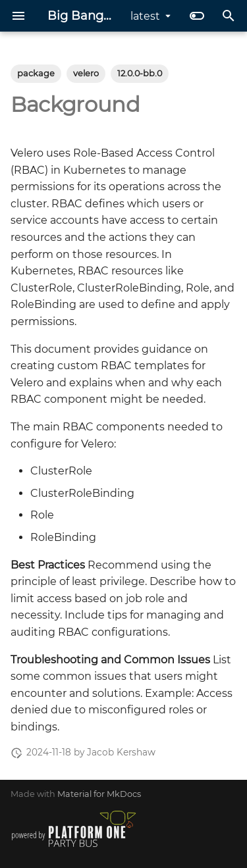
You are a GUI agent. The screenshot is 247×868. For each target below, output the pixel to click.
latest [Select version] (145, 16)
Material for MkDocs (99, 794)
